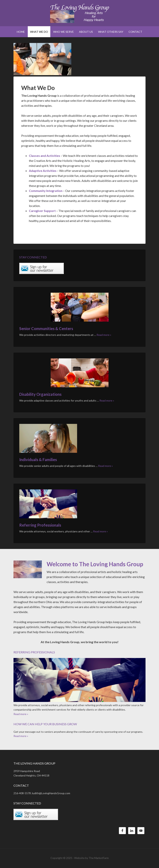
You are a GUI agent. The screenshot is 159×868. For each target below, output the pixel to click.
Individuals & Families (38, 460)
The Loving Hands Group (80, 13)
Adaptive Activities (43, 171)
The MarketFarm (99, 858)
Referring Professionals (40, 525)
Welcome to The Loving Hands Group (95, 564)
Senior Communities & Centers (46, 329)
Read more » (104, 335)
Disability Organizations (40, 394)
